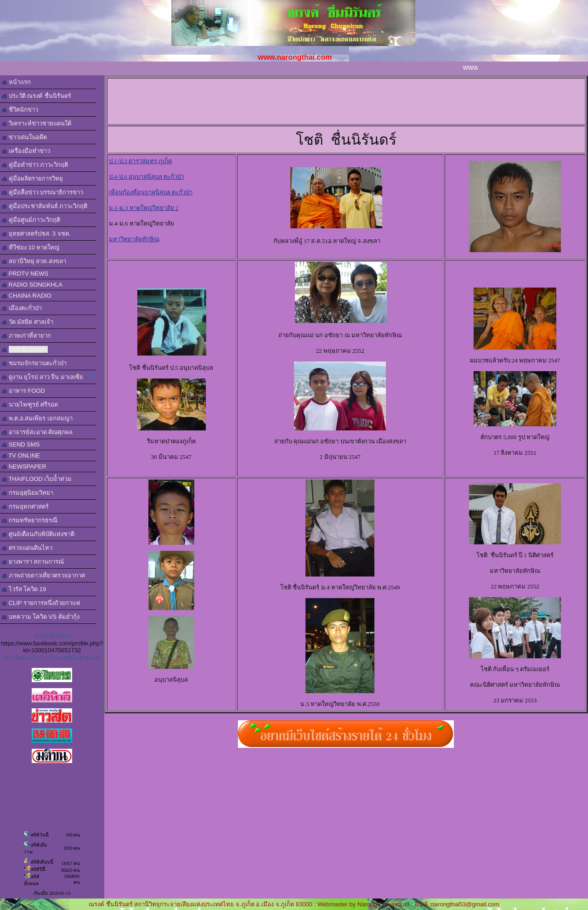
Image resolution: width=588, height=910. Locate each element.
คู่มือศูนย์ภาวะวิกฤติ (31, 220)
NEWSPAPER (24, 466)
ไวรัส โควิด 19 (24, 589)
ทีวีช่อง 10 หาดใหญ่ (31, 247)
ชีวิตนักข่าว (20, 110)
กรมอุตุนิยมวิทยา (28, 493)
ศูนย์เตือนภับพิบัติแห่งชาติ (38, 534)
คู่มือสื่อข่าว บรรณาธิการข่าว (42, 192)
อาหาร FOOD (23, 391)
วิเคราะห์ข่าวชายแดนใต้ (37, 123)
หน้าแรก (16, 82)
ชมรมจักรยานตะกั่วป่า (34, 363)
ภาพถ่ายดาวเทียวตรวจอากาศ (43, 575)
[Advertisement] (358, 101)
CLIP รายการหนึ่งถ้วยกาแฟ (41, 603)
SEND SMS (21, 444)
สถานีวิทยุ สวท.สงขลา (34, 261)
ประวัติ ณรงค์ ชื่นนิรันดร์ (37, 96)
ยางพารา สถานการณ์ (33, 562)
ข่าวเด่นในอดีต (24, 137)
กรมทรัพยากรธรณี (30, 520)
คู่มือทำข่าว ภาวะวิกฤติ (35, 165)
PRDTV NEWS (25, 274)
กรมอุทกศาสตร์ (25, 506)
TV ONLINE (21, 455)
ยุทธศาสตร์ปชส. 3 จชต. (36, 234)
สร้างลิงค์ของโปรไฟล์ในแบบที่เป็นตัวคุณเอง (52, 658)
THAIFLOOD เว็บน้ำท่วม (37, 479)
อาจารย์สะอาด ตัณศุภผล (37, 432)
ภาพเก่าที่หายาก (26, 336)
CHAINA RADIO (27, 296)
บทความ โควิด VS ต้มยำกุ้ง (41, 617)
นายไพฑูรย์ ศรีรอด (30, 404)
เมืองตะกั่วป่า (22, 308)
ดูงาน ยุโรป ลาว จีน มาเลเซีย (48, 377)
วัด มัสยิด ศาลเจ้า (28, 322)
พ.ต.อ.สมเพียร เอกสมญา (37, 418)
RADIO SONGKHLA (32, 285)
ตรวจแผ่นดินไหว (27, 548)
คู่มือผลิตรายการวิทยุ (32, 178)
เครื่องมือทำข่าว (26, 151)
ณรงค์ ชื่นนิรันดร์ (53, 636)
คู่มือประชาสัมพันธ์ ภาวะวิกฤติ (45, 206)
